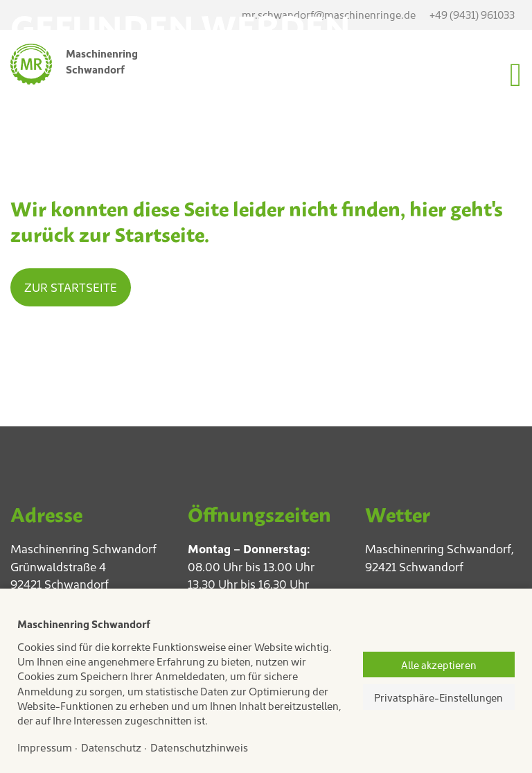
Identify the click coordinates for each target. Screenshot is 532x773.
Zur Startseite (71, 287)
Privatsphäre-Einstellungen (438, 697)
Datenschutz (111, 747)
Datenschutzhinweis (199, 747)
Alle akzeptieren (439, 665)
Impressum (45, 747)
